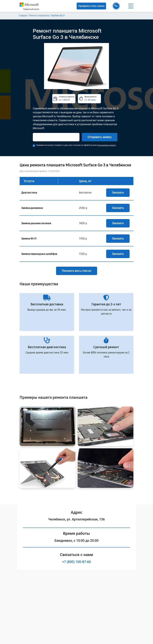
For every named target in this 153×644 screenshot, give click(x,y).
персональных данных (107, 145)
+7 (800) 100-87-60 (76, 562)
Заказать (118, 193)
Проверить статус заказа (91, 6)
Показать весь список (77, 271)
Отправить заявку (100, 137)
